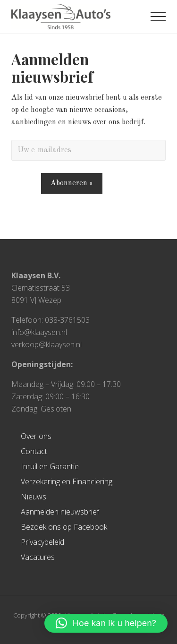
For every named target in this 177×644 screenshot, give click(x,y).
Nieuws (34, 497)
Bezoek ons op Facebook (64, 527)
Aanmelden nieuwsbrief (60, 512)
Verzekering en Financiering (67, 481)
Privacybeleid (42, 542)
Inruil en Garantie (50, 466)
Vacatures (38, 557)
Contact (34, 451)
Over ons (36, 436)
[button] (158, 17)
